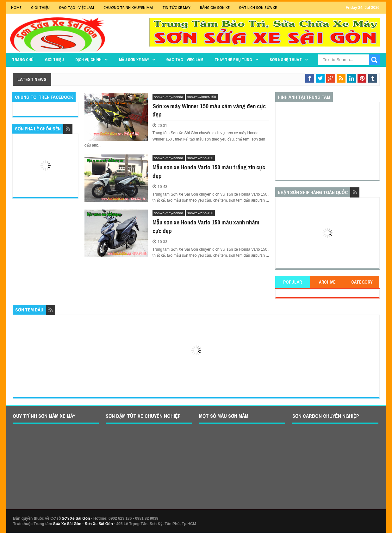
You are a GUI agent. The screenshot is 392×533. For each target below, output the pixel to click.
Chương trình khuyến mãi (128, 7)
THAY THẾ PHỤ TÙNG (233, 60)
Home (16, 7)
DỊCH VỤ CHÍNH (88, 60)
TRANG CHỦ (23, 60)
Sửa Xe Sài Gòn (67, 524)
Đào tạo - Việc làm (185, 60)
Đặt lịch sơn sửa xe (258, 7)
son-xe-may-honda (169, 97)
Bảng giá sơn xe (215, 7)
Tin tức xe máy (176, 7)
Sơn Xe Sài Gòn (76, 518)
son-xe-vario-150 (200, 158)
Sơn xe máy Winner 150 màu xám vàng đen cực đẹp (209, 110)
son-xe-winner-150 (202, 97)
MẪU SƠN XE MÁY (134, 60)
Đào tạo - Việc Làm (77, 7)
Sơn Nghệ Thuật (286, 60)
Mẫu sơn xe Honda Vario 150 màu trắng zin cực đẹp (209, 171)
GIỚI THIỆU (40, 7)
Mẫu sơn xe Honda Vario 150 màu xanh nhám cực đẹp (206, 226)
